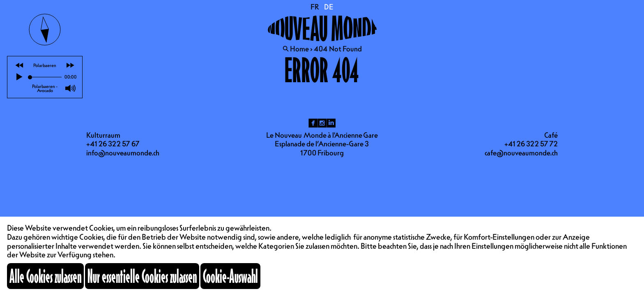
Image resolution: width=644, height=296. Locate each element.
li (331, 123)
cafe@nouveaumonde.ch (521, 153)
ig (322, 123)
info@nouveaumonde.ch (123, 153)
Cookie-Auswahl (230, 276)
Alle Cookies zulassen (45, 276)
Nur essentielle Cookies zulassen (142, 276)
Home (299, 49)
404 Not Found (338, 49)
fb (313, 123)
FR (315, 7)
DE (329, 7)
